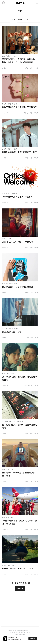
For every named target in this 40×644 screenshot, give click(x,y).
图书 (3, 469)
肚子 (9, 565)
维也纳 (4, 565)
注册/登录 (20, 588)
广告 (12, 373)
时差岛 (15, 56)
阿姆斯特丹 (20, 421)
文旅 (3, 56)
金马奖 (4, 149)
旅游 (13, 565)
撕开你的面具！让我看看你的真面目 (17, 287)
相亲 (3, 517)
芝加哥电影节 (14, 194)
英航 (12, 517)
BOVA (4, 373)
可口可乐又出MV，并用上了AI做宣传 (18, 242)
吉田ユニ (17, 104)
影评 (3, 194)
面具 (3, 284)
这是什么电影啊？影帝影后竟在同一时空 (19, 152)
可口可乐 (5, 239)
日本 (3, 329)
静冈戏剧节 (9, 284)
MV (10, 239)
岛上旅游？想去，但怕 (12, 332)
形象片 (9, 149)
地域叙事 (9, 56)
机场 (14, 421)
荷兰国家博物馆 (7, 421)
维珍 (8, 517)
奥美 (8, 194)
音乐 (14, 239)
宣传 (8, 469)
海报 (16, 284)
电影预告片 (9, 329)
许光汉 (15, 149)
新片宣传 (10, 104)
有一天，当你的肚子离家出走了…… (17, 568)
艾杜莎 (4, 104)
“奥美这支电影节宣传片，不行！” (17, 197)
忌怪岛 (16, 329)
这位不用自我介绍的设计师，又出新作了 (19, 107)
